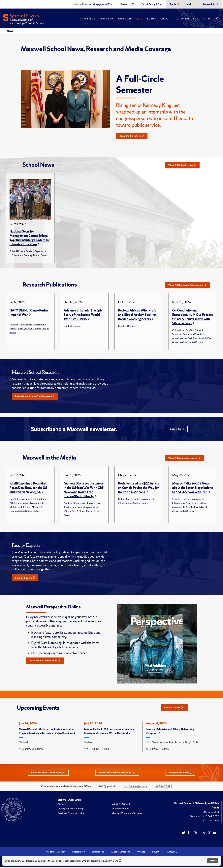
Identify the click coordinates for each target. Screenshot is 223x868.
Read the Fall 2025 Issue (46, 662)
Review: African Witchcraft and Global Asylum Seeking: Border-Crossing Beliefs (137, 315)
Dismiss (213, 861)
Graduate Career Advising (71, 815)
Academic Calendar (55, 853)
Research (125, 19)
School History (17, 251)
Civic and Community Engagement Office (93, 4)
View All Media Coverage (185, 459)
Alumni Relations (187, 19)
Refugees (132, 326)
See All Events (175, 709)
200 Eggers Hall (211, 813)
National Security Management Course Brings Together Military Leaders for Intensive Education (30, 238)
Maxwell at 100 (127, 4)
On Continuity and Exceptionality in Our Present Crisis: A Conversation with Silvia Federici (192, 317)
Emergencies (98, 853)
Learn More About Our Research (37, 397)
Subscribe (177, 430)
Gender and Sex (191, 334)
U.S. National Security (21, 255)
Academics (87, 19)
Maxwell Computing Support (127, 815)
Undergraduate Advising (70, 810)
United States (40, 255)
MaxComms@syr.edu (135, 788)
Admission (107, 19)
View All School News (183, 165)
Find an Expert (26, 579)
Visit (189, 4)
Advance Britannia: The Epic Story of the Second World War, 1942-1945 (83, 315)
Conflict (14, 325)
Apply (173, 4)
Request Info (209, 4)
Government (25, 325)
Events (152, 19)
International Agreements (31, 504)
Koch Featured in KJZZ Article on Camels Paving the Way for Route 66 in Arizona (139, 489)
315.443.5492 (164, 788)
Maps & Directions (121, 853)
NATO (21, 329)
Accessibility (78, 853)
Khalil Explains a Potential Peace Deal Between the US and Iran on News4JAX (28, 489)
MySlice (141, 853)
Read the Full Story (133, 136)
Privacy (156, 853)
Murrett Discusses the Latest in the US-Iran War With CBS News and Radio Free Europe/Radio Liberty (84, 491)
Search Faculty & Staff (152, 4)
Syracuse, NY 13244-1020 (205, 818)
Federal (185, 500)
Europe (77, 326)
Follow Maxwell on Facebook (117, 774)
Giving (207, 19)
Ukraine (37, 329)
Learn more (112, 861)
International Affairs (183, 504)
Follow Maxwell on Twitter (47, 774)
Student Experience (36, 251)
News (139, 19)
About (166, 19)
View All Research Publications (189, 285)
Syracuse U (172, 853)
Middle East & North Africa (24, 508)
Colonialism (178, 330)
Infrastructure (125, 504)
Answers (62, 805)
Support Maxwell (181, 774)
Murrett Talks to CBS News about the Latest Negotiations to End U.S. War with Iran (192, 489)
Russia (28, 329)
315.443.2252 (211, 822)
